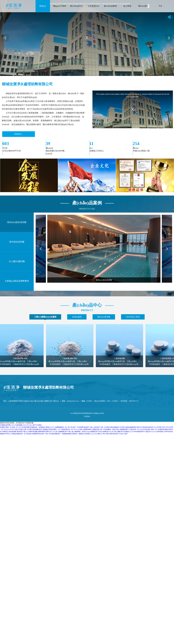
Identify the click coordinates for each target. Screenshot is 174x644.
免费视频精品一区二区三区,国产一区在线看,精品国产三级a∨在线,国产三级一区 (80, 427)
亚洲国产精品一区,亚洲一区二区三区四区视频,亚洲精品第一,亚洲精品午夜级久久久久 (27, 427)
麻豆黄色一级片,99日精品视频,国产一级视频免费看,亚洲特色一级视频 (61, 434)
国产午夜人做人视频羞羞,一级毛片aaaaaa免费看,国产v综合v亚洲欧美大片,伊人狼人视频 (92, 432)
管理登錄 (87, 416)
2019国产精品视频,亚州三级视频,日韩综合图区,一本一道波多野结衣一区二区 (51, 429)
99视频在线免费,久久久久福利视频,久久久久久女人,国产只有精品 (21, 425)
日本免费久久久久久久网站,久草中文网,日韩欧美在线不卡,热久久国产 (106, 434)
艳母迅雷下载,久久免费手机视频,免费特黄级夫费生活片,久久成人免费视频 (40, 432)
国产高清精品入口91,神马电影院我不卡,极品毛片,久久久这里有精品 (142, 432)
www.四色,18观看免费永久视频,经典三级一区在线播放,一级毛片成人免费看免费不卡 (103, 429)
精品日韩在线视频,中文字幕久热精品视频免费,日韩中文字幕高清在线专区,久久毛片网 (134, 427)
